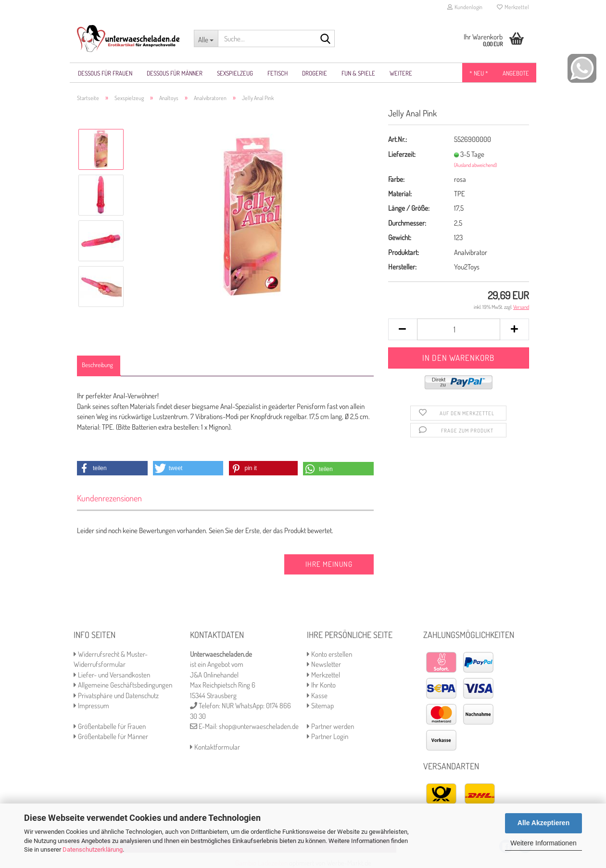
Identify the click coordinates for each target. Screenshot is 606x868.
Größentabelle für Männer (111, 736)
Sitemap (320, 706)
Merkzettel (513, 7)
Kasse (317, 696)
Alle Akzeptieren (543, 823)
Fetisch (278, 73)
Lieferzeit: (402, 154)
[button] (112, 468)
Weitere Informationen (543, 843)
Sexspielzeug (235, 73)
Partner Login (328, 736)
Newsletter (324, 664)
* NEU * (479, 73)
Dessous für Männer (175, 73)
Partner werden (330, 726)
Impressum (91, 706)
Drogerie (315, 73)
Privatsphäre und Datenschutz (116, 696)
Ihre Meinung (329, 564)
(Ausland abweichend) (475, 165)
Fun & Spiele (358, 73)
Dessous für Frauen (105, 73)
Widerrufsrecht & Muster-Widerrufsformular (111, 659)
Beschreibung (97, 365)
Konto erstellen (329, 654)
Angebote (516, 73)
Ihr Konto (321, 685)
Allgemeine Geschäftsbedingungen (123, 685)
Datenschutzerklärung (93, 849)
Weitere (401, 73)
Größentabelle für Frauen (110, 726)
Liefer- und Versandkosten (112, 675)
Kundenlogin (465, 7)
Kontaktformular (215, 747)
